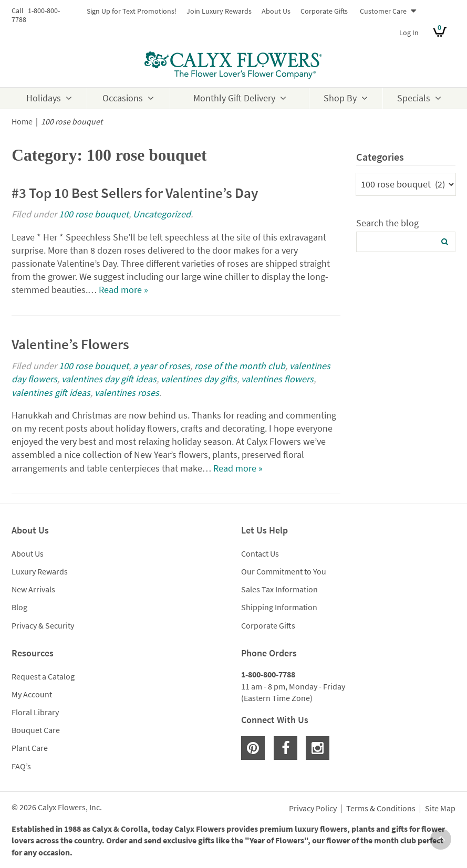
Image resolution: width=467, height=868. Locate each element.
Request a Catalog (43, 676)
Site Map (440, 809)
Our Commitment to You (284, 571)
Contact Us (260, 553)
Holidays (44, 98)
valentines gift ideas (51, 393)
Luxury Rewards (40, 571)
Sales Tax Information (279, 589)
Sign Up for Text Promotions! (132, 11)
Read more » (123, 290)
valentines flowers (277, 379)
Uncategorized (162, 214)
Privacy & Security (43, 625)
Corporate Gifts (324, 11)
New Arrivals (33, 589)
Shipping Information (279, 607)
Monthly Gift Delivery (234, 98)
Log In (409, 33)
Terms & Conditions (381, 809)
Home (22, 122)
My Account (32, 694)
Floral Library (35, 712)
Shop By (340, 98)
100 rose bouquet (94, 214)
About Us (276, 11)
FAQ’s (21, 766)
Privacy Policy (313, 809)
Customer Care (383, 11)
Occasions (123, 98)
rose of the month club (240, 366)
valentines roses (127, 393)
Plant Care (30, 748)
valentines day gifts (199, 379)
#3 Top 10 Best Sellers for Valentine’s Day (135, 193)
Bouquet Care (36, 730)
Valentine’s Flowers (70, 344)
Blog (19, 607)
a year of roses (162, 366)
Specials (414, 98)
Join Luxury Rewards (219, 11)
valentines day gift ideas (109, 379)
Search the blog (387, 223)
